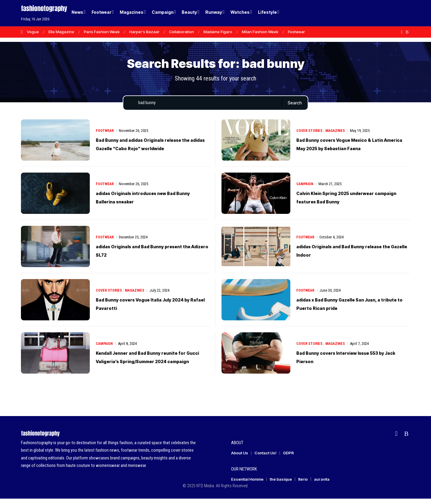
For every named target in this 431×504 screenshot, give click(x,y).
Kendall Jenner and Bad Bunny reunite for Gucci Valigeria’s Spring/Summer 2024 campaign (151, 362)
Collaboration (182, 32)
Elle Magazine (61, 32)
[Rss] (407, 32)
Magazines (337, 132)
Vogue (33, 32)
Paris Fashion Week (102, 32)
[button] (395, 13)
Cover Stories (310, 132)
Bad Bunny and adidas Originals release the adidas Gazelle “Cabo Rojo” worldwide (145, 149)
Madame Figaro (218, 32)
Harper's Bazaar (144, 32)
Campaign (306, 189)
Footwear (296, 32)
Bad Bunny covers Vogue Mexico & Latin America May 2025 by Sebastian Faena (351, 149)
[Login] (383, 13)
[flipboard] (402, 32)
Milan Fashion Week (260, 32)
